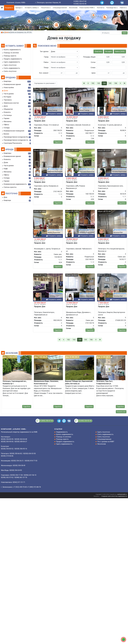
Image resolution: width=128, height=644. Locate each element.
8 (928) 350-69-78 (87, 581)
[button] (64, 52)
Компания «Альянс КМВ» (16, 3)
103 (99, 83)
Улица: (46, 68)
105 (110, 83)
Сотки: (93, 62)
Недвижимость (62, 432)
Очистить (98, 51)
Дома (6, 32)
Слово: (93, 68)
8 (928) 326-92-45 (80, 4)
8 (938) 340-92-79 (55, 517)
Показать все (121, 412)
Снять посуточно (104, 437)
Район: (46, 62)
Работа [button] (123, 8)
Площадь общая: (89, 57)
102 (93, 83)
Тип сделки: (44, 51)
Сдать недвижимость (64, 444)
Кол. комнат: (44, 73)
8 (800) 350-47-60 (80, 1)
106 (116, 83)
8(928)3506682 (120, 517)
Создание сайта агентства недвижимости (114, 496)
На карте (108, 51)
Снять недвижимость (105, 434)
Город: (46, 57)
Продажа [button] (9, 8)
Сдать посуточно (104, 432)
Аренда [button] (19, 8)
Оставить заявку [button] (32, 8)
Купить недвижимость (65, 434)
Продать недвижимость (65, 442)
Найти (125, 33)
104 (104, 83)
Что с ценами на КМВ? (106, 442)
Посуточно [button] (46, 8)
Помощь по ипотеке (64, 437)
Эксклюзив (73, 8)
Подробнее (58, 490)
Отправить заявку (54, 523)
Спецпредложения (60, 8)
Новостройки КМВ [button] (87, 8)
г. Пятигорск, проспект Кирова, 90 (48, 3)
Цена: (94, 73)
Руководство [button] (112, 8)
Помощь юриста (62, 439)
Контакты (101, 8)
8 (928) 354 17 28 (86, 517)
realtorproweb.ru (122, 494)
